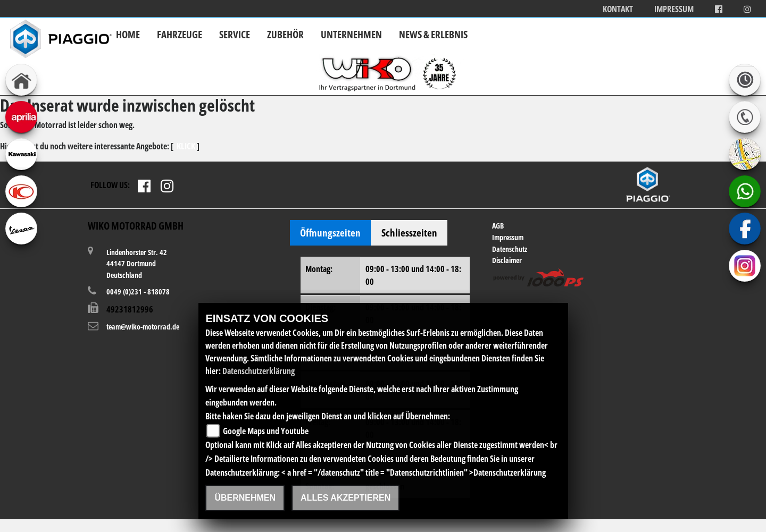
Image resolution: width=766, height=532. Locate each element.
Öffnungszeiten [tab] (330, 233)
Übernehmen (245, 498)
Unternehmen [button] (351, 34)
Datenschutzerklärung (259, 371)
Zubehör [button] (285, 34)
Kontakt (618, 9)
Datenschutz (510, 249)
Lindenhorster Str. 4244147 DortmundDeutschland (137, 263)
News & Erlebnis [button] (433, 34)
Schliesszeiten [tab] (409, 233)
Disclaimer (507, 260)
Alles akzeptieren (345, 498)
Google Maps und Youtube (266, 431)
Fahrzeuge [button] (180, 34)
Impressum (674, 9)
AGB (498, 226)
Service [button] (235, 34)
